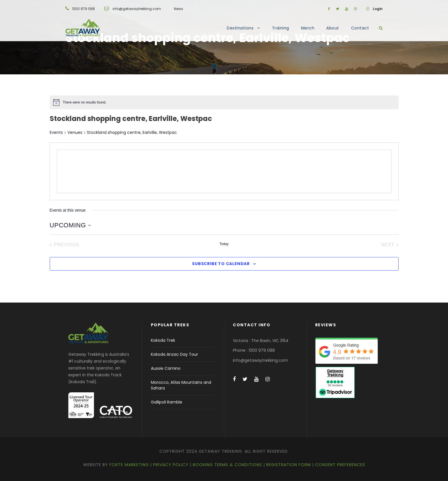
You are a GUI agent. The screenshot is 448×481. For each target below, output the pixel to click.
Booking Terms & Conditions (227, 465)
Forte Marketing (129, 465)
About (333, 28)
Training (281, 28)
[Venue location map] (224, 171)
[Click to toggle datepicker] (70, 225)
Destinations (240, 28)
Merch (308, 28)
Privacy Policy (171, 465)
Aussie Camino (166, 368)
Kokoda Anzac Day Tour (174, 354)
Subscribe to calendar (221, 264)
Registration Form (289, 465)
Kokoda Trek (163, 340)
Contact (360, 28)
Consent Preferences (340, 465)
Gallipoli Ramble (167, 402)
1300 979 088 (83, 9)
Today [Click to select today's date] (224, 244)
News (179, 9)
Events (56, 133)
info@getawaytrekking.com (137, 9)
